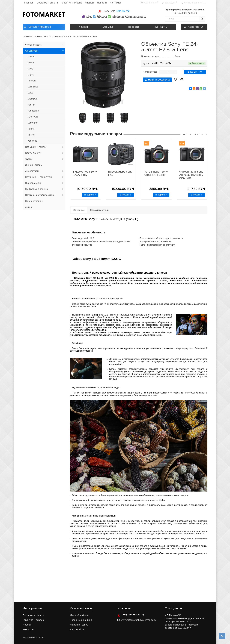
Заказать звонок (136, 16)
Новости (102, 3)
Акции (29, 207)
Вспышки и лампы (36, 147)
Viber (89, 16)
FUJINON (33, 117)
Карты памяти (33, 153)
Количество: (150, 72)
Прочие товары (34, 201)
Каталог (44, 26)
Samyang (33, 123)
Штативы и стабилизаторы (40, 195)
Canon (31, 57)
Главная (29, 3)
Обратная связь (79, 625)
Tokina (31, 129)
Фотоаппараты (34, 45)
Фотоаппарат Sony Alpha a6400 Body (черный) (191, 175)
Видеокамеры (33, 183)
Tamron (32, 81)
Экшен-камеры (34, 165)
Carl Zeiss (33, 87)
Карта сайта (77, 630)
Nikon (31, 63)
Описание (79, 210)
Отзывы (90, 3)
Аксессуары (32, 171)
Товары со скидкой (81, 620)
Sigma (31, 75)
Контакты (115, 3)
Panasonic (33, 111)
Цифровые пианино (37, 189)
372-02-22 (116, 11)
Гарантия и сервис (71, 3)
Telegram (102, 16)
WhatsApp (118, 16)
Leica (30, 93)
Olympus (32, 99)
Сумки (29, 159)
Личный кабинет (79, 615)
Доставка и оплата (47, 3)
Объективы (42, 37)
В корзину (195, 72)
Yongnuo (32, 141)
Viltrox (31, 135)
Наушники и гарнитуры (39, 177)
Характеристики (99, 210)
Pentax (31, 105)
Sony (30, 69)
